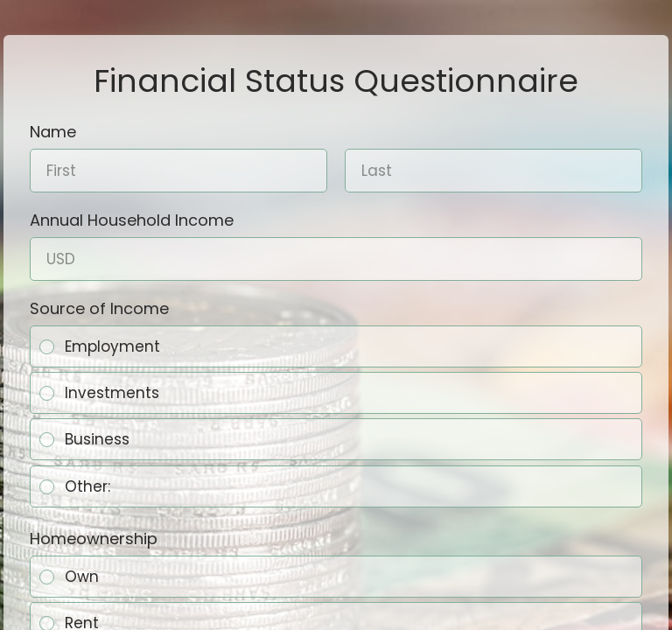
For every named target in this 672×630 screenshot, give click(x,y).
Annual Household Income (132, 220)
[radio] (47, 347)
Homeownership (94, 538)
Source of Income (99, 308)
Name (53, 131)
